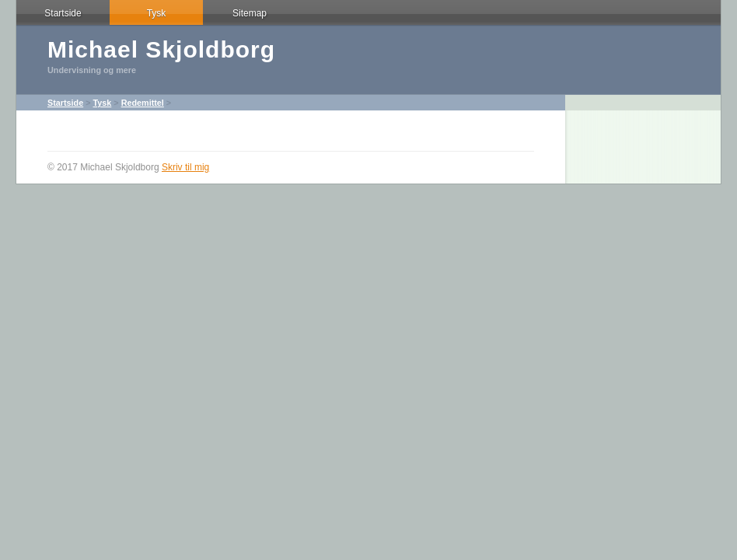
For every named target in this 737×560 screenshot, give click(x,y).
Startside (63, 13)
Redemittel (143, 103)
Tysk (157, 13)
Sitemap (250, 13)
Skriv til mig (185, 167)
